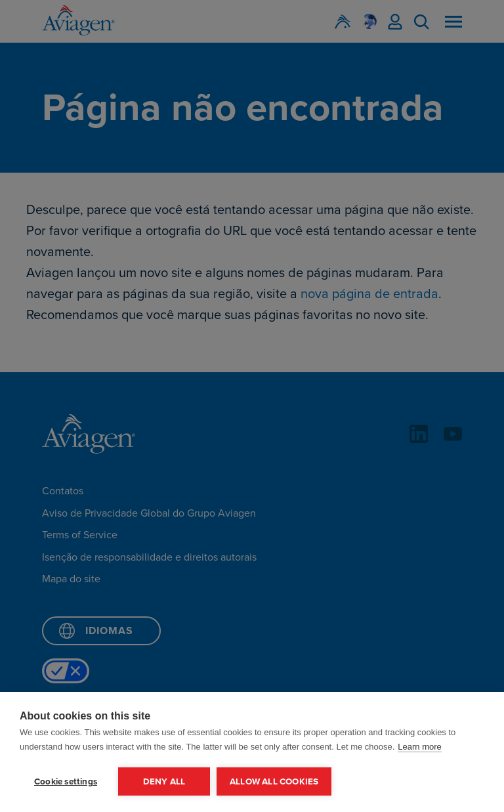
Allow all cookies (274, 781)
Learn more (419, 747)
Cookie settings (66, 781)
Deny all (164, 781)
